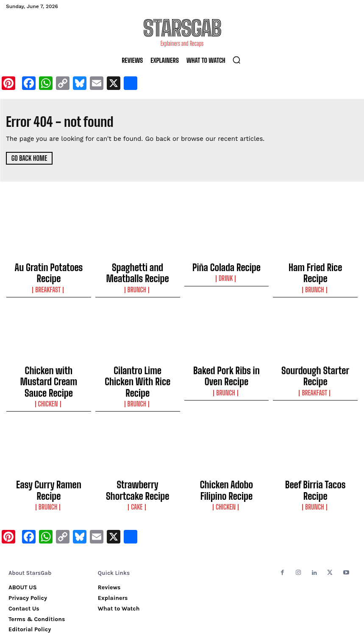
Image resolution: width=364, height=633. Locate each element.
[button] (236, 60)
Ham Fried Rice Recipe (315, 266)
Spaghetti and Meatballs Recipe (138, 270)
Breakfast (49, 275)
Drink (226, 275)
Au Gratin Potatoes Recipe (49, 266)
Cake (138, 473)
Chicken (49, 378)
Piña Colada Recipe (227, 266)
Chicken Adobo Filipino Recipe (226, 460)
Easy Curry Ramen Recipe (49, 457)
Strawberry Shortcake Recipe (138, 460)
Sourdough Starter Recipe (315, 361)
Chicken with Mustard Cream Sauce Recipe (49, 365)
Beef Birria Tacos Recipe (315, 457)
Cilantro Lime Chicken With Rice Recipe (138, 365)
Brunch (137, 283)
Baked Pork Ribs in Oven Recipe (226, 365)
